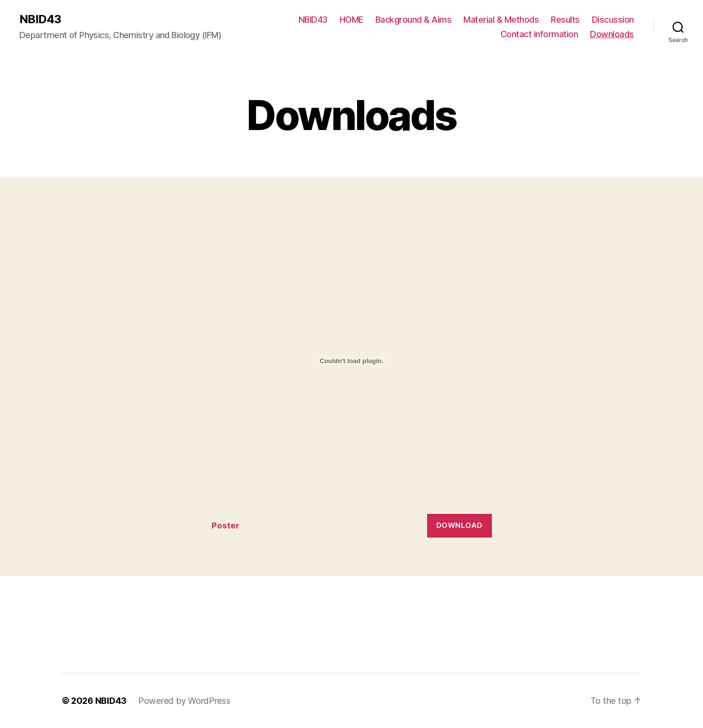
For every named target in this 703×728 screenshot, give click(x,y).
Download (459, 525)
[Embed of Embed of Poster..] (352, 361)
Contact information (539, 34)
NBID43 (40, 19)
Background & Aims (414, 20)
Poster (225, 525)
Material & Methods (501, 20)
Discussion (613, 20)
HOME (351, 20)
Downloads (612, 34)
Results (565, 20)
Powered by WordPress (184, 701)
